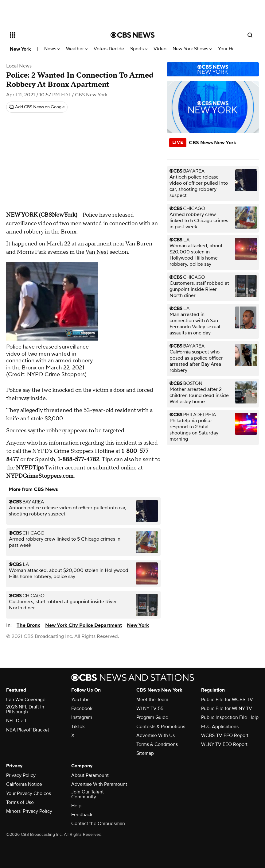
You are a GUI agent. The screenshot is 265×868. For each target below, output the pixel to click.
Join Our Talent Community (88, 794)
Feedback (82, 815)
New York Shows (192, 49)
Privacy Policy (21, 775)
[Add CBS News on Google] (37, 107)
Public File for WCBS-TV (227, 700)
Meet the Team (152, 700)
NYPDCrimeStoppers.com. (40, 476)
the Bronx (64, 232)
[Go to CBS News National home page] (133, 35)
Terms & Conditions (157, 744)
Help (76, 806)
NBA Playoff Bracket (28, 730)
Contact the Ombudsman (98, 824)
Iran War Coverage (26, 700)
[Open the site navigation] (51, 35)
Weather (77, 49)
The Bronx (28, 625)
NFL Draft (16, 721)
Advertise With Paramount (99, 784)
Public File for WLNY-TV (227, 708)
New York (20, 49)
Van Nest (97, 252)
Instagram (82, 717)
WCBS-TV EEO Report (225, 735)
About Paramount (90, 775)
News (52, 49)
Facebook (82, 708)
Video (160, 49)
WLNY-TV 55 (150, 708)
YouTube (80, 700)
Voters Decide (109, 49)
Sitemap (145, 753)
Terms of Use (20, 802)
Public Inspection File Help (230, 717)
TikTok (78, 727)
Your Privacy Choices (29, 793)
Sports (139, 49)
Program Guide (152, 717)
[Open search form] (250, 35)
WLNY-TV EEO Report (224, 744)
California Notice (24, 784)
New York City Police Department (84, 625)
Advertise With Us (156, 735)
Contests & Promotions (161, 727)
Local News (19, 66)
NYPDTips (30, 468)
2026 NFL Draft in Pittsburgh (25, 709)
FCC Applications (220, 727)
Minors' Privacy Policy (29, 811)
